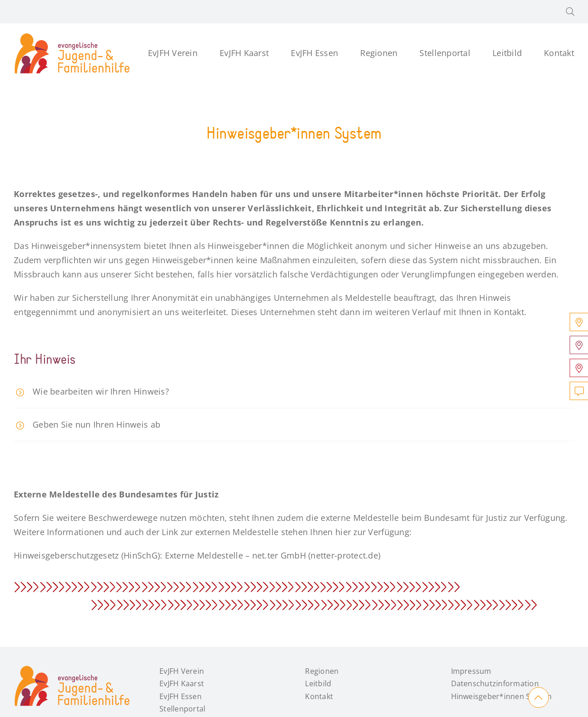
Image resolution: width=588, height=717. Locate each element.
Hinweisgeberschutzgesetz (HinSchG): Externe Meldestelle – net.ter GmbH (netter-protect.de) (197, 555)
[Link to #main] (539, 697)
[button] (570, 12)
